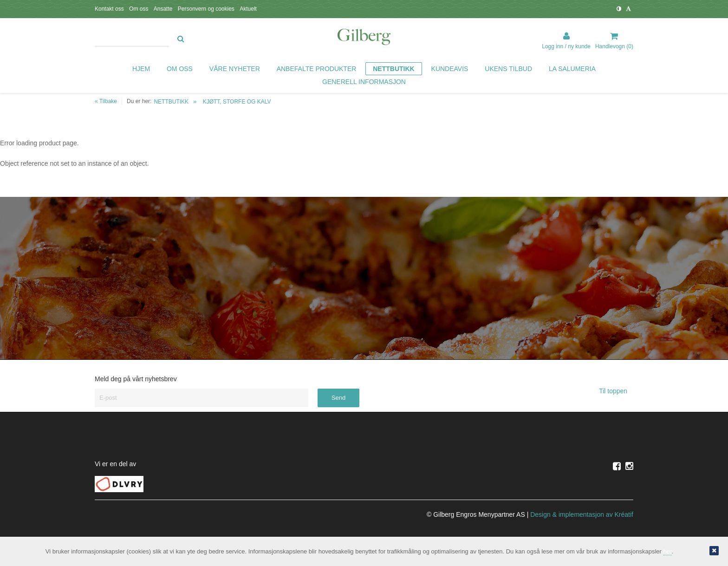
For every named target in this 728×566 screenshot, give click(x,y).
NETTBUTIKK (171, 102)
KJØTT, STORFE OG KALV (237, 102)
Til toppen (616, 391)
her (668, 551)
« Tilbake (106, 101)
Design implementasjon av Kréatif (582, 514)
